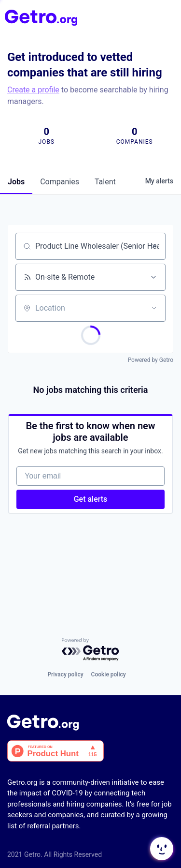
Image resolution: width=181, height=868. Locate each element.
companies (60, 182)
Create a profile (33, 90)
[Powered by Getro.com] (91, 650)
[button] (161, 849)
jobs (16, 182)
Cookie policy (109, 674)
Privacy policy (65, 674)
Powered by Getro (151, 360)
